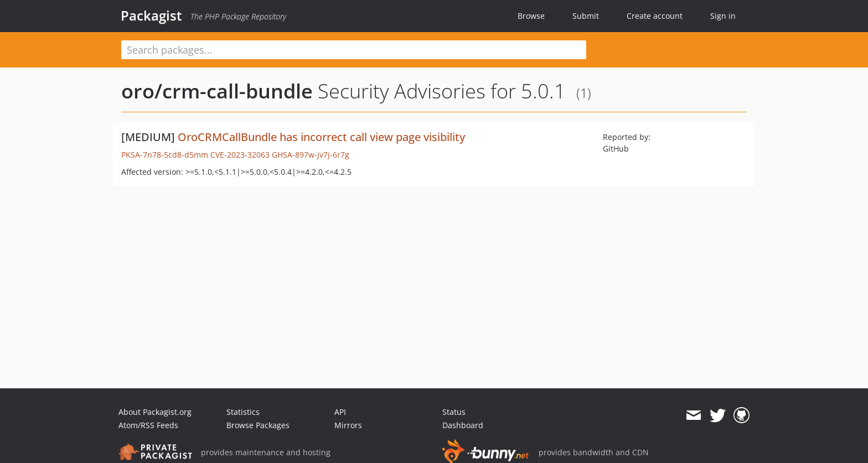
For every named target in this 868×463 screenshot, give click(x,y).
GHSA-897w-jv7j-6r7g (311, 155)
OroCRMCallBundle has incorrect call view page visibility (321, 137)
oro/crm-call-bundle (217, 91)
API (340, 412)
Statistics (243, 412)
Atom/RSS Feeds (148, 425)
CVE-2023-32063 (240, 155)
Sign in (723, 16)
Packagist (151, 15)
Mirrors (348, 425)
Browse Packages (258, 425)
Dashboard (463, 425)
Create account (655, 16)
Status (454, 412)
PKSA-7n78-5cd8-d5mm (165, 155)
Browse (531, 16)
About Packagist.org (155, 412)
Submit (586, 16)
